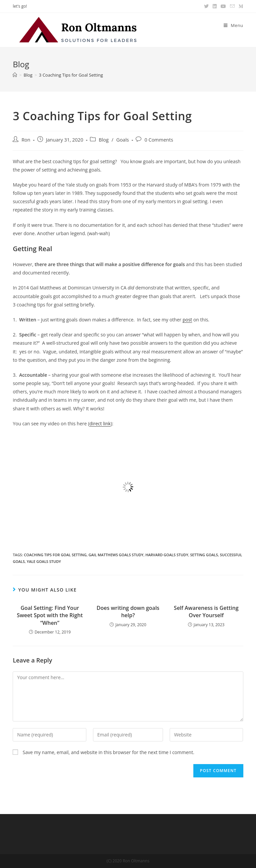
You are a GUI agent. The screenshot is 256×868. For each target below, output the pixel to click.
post (187, 320)
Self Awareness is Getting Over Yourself (206, 612)
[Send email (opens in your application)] (232, 6)
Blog (104, 140)
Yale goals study (44, 561)
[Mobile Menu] (233, 25)
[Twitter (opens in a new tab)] (206, 6)
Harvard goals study (167, 555)
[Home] (15, 75)
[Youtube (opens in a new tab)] (223, 6)
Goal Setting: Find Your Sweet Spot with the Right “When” (50, 615)
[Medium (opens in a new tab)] (240, 6)
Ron (26, 140)
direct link (100, 424)
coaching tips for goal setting (55, 555)
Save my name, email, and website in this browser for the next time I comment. (108, 752)
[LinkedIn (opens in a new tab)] (215, 6)
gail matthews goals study (116, 555)
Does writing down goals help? (128, 612)
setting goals (204, 555)
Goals (123, 140)
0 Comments (159, 140)
